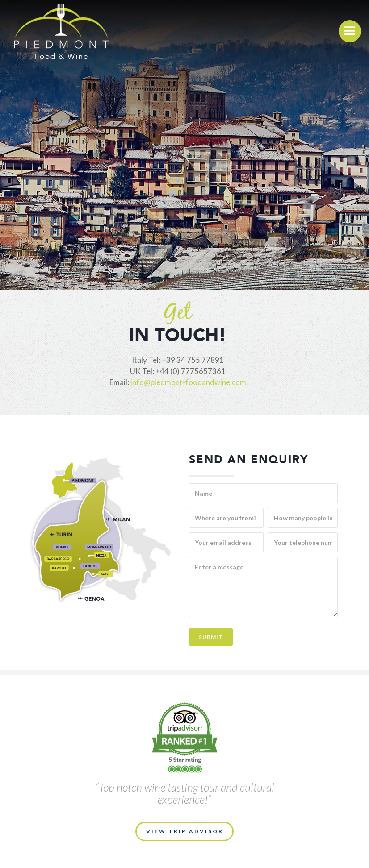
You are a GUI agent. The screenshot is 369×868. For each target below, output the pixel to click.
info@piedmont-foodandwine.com (188, 382)
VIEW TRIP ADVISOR (185, 831)
